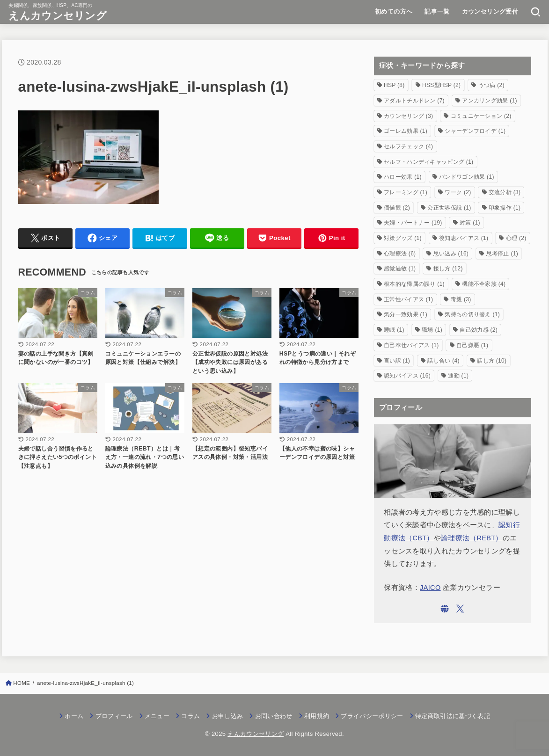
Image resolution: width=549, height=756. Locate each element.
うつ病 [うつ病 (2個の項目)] (491, 85)
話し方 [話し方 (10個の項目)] (492, 361)
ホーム (74, 716)
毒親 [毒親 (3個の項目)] (461, 299)
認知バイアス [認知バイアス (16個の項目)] (407, 376)
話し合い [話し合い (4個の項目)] (443, 361)
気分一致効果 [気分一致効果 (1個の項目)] (406, 314)
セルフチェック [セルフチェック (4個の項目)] (408, 146)
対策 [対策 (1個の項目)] (470, 223)
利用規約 (317, 716)
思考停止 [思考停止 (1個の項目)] (502, 254)
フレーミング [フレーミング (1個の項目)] (406, 192)
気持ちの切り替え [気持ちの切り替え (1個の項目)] (472, 314)
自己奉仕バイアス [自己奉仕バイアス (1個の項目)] (411, 345)
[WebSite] (445, 609)
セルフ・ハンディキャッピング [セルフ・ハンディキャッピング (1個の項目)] (428, 162)
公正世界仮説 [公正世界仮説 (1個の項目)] (449, 208)
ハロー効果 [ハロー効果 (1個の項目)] (403, 177)
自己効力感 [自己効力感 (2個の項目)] (479, 330)
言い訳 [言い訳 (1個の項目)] (397, 361)
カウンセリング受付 (490, 11)
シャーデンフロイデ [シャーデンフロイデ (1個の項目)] (475, 131)
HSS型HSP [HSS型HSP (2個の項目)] (441, 85)
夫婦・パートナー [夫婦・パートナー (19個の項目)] (413, 223)
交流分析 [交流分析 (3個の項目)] (505, 192)
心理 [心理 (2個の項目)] (516, 238)
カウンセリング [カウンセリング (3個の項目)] (408, 116)
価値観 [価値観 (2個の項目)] (397, 208)
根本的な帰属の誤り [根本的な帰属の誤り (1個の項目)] (414, 284)
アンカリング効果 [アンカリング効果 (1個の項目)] (490, 101)
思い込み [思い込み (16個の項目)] (451, 254)
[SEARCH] (536, 12)
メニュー (157, 716)
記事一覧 (437, 11)
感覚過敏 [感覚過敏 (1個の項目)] (400, 269)
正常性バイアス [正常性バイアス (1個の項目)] (408, 299)
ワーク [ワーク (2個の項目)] (458, 192)
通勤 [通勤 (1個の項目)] (458, 376)
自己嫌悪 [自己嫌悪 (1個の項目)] (472, 345)
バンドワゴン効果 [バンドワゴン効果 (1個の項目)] (467, 177)
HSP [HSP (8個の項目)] (394, 85)
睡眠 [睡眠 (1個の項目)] (394, 330)
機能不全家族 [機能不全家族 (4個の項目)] (484, 284)
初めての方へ (394, 11)
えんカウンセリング (58, 16)
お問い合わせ (274, 716)
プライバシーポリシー (372, 716)
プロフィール (114, 716)
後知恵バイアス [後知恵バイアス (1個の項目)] (464, 238)
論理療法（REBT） (472, 538)
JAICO (430, 588)
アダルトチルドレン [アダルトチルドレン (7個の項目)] (414, 101)
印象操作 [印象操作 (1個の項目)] (505, 208)
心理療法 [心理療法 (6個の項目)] (400, 254)
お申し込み (228, 716)
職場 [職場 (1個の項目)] (432, 330)
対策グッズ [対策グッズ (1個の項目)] (403, 238)
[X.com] (460, 609)
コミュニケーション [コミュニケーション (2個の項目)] (481, 116)
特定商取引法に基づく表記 (453, 716)
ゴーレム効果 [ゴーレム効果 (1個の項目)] (406, 131)
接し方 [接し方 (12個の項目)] (448, 269)
